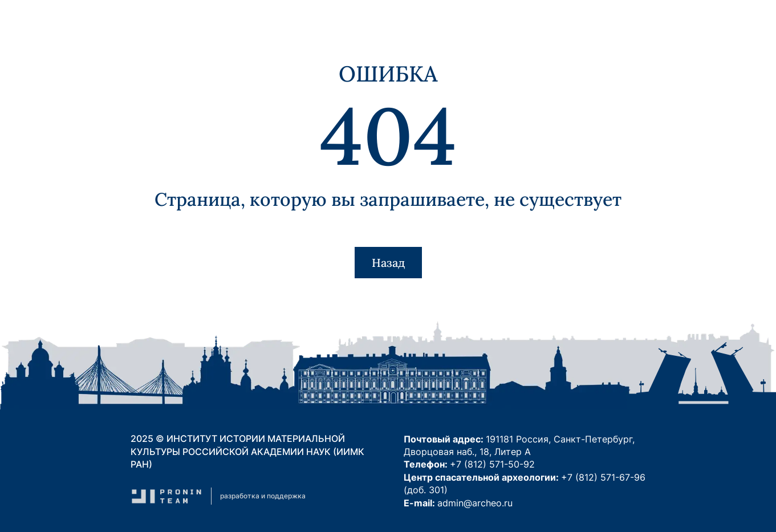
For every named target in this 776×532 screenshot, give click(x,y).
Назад (388, 263)
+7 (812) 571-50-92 (492, 464)
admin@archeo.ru (475, 503)
